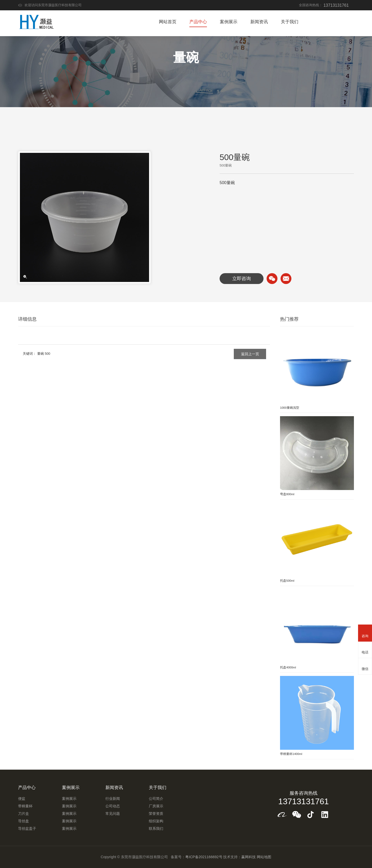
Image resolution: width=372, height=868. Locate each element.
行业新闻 (113, 799)
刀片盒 (24, 814)
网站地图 (264, 857)
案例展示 (229, 22)
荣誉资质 (156, 814)
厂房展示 (156, 806)
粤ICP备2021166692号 (204, 857)
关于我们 (290, 22)
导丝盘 (24, 821)
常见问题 (113, 814)
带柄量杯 (25, 806)
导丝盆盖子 (27, 828)
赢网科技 (249, 857)
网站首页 (168, 22)
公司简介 (156, 799)
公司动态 (113, 806)
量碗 (41, 354)
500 (47, 354)
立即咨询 (242, 279)
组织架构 (156, 821)
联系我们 (156, 828)
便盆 (22, 799)
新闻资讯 (259, 22)
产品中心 (198, 22)
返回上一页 (250, 354)
